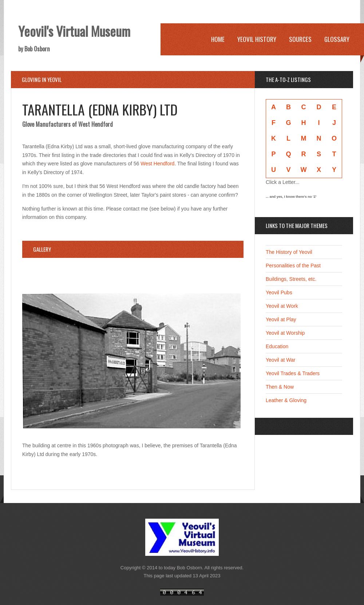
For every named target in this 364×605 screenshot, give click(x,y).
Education (277, 346)
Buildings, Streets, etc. (291, 279)
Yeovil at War (280, 360)
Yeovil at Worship (285, 333)
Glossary (337, 39)
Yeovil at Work (282, 306)
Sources (300, 39)
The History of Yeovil (289, 252)
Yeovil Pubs (279, 292)
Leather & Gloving (286, 400)
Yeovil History (257, 39)
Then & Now (280, 387)
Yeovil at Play (281, 319)
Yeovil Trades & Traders (293, 373)
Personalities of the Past (293, 266)
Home (218, 39)
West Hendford (157, 164)
